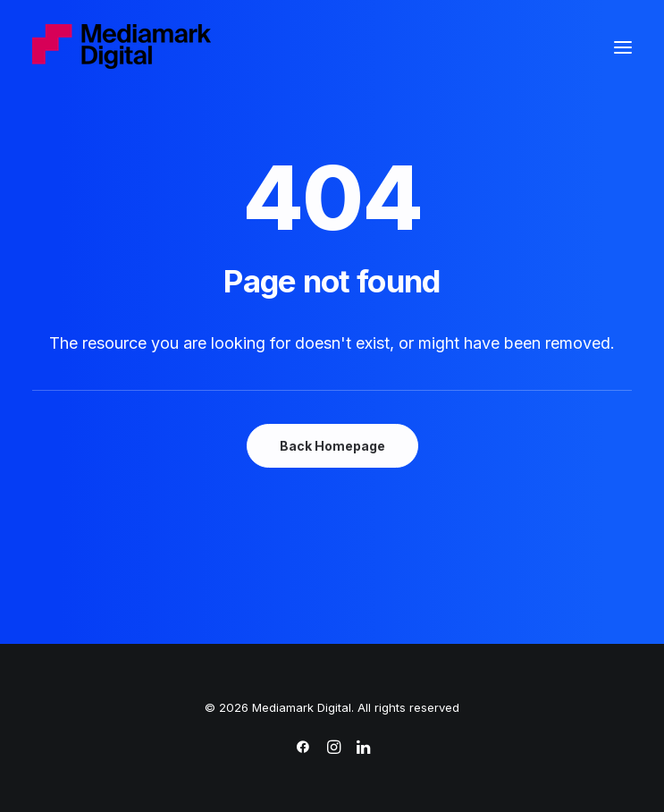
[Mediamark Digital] (122, 47)
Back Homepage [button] (332, 446)
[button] (623, 47)
